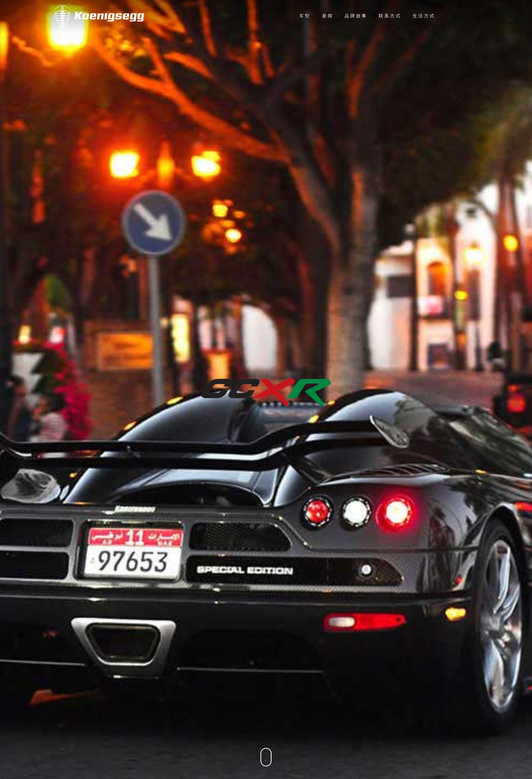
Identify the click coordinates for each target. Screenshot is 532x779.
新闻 (328, 16)
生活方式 (424, 16)
